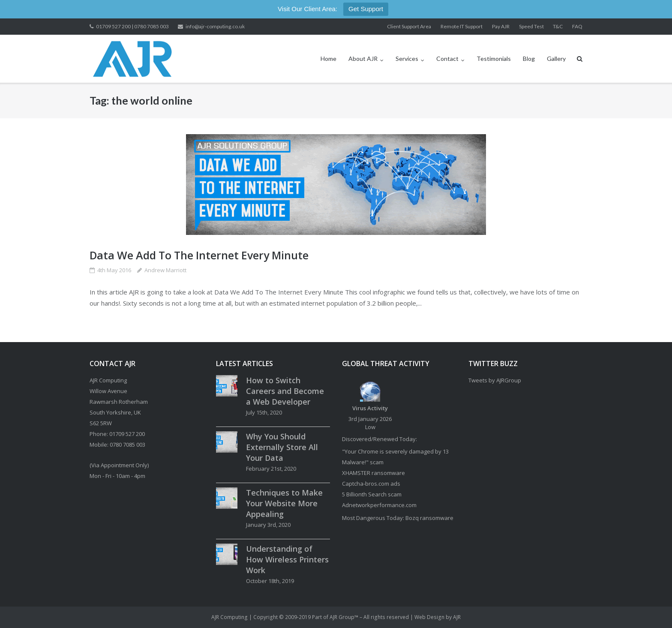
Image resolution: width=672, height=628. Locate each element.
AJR (457, 617)
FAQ (577, 26)
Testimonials (494, 59)
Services (407, 59)
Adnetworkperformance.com (379, 505)
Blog (529, 59)
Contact (447, 59)
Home (328, 59)
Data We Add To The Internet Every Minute (199, 255)
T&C (558, 26)
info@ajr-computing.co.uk (215, 26)
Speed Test (531, 26)
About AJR (363, 59)
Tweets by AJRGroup (495, 380)
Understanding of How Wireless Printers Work (287, 559)
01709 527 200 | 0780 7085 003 (132, 26)
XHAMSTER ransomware (373, 473)
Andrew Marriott (165, 270)
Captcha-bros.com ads (371, 484)
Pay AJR (501, 26)
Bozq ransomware (429, 518)
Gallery (556, 59)
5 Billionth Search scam (372, 494)
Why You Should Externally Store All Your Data (282, 447)
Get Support (366, 9)
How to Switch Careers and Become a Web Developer (285, 391)
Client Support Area (409, 26)
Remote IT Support (462, 26)
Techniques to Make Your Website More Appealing (284, 503)
